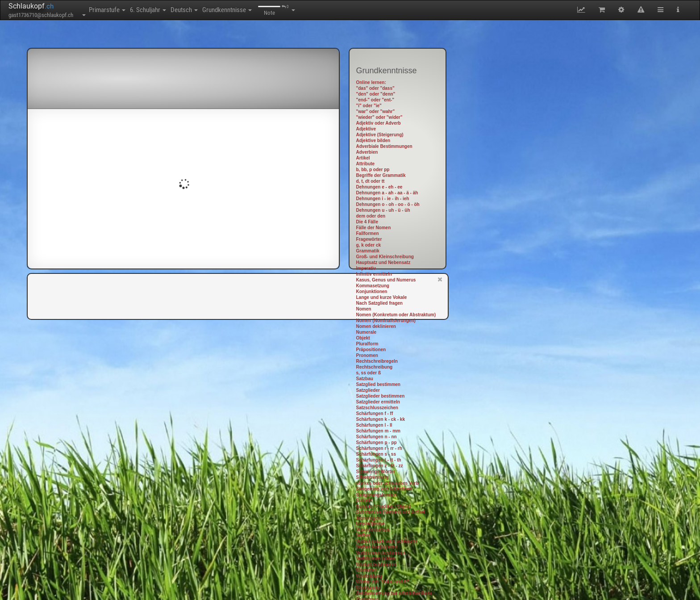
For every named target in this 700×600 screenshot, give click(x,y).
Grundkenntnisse (275, 10)
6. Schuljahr (168, 10)
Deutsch (218, 10)
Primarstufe (114, 10)
